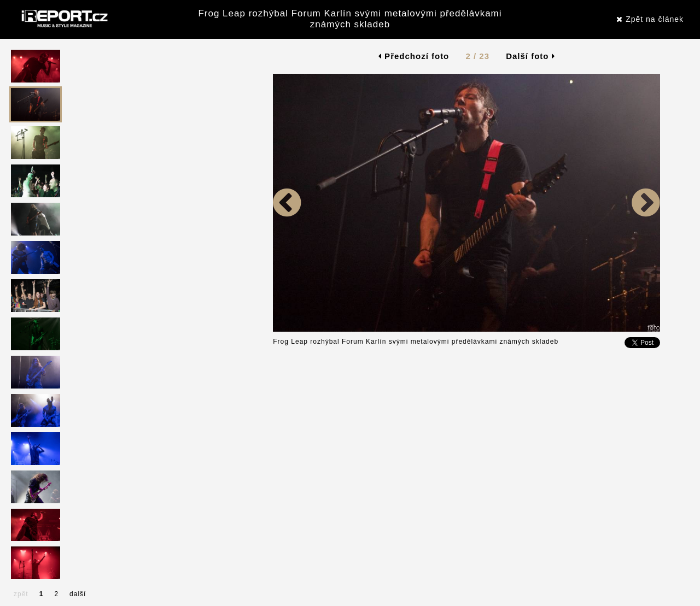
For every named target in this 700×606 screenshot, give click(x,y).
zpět (21, 594)
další (78, 594)
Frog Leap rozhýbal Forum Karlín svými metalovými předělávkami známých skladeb (350, 19)
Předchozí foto (414, 56)
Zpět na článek (650, 19)
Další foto (530, 56)
